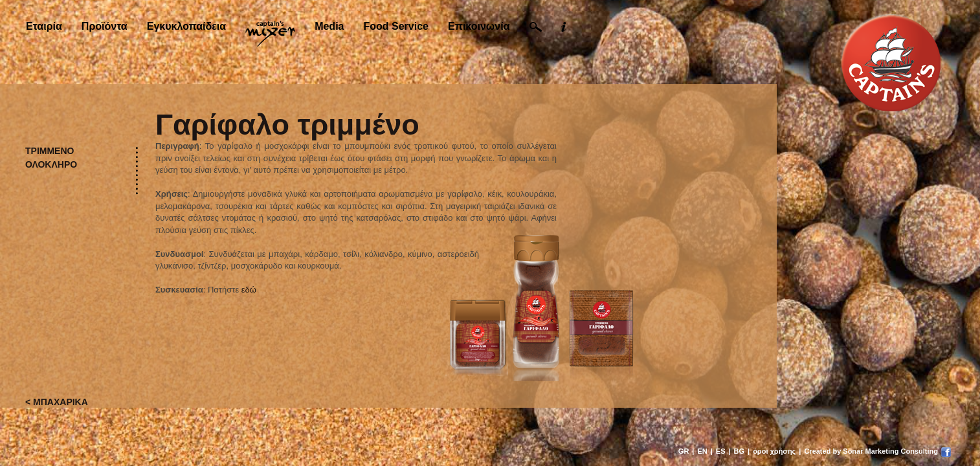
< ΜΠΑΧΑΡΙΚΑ (57, 402)
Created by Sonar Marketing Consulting (871, 451)
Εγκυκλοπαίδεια (186, 26)
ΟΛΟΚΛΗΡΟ (51, 164)
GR (684, 451)
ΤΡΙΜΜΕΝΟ (50, 151)
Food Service (395, 26)
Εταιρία (44, 26)
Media (329, 26)
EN (702, 451)
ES (721, 451)
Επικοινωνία (479, 26)
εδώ (249, 290)
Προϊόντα (105, 26)
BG (740, 451)
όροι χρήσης (774, 451)
